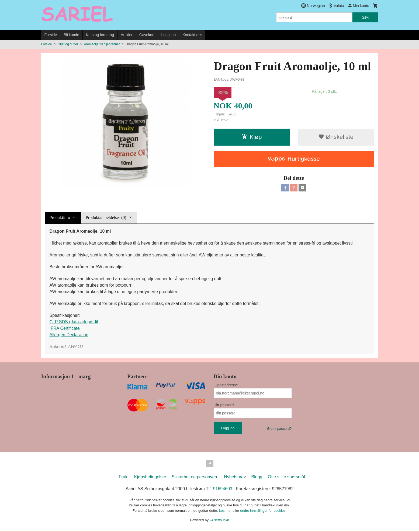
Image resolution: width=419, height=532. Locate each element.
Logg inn (168, 35)
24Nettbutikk (219, 521)
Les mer (226, 512)
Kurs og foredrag (100, 35)
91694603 (223, 490)
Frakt (124, 478)
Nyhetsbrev (235, 478)
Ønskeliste (336, 137)
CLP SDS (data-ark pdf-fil (74, 322)
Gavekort (147, 35)
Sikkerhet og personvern (195, 478)
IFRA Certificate (65, 328)
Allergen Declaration (69, 335)
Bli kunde (71, 35)
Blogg (257, 478)
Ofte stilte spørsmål (286, 478)
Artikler (127, 35)
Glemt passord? (279, 429)
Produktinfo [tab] (60, 217)
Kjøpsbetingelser (150, 478)
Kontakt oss (192, 35)
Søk (365, 17)
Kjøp (252, 137)
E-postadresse (226, 385)
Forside (51, 35)
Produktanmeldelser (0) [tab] (106, 217)
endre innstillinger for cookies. (263, 512)
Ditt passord (224, 405)
